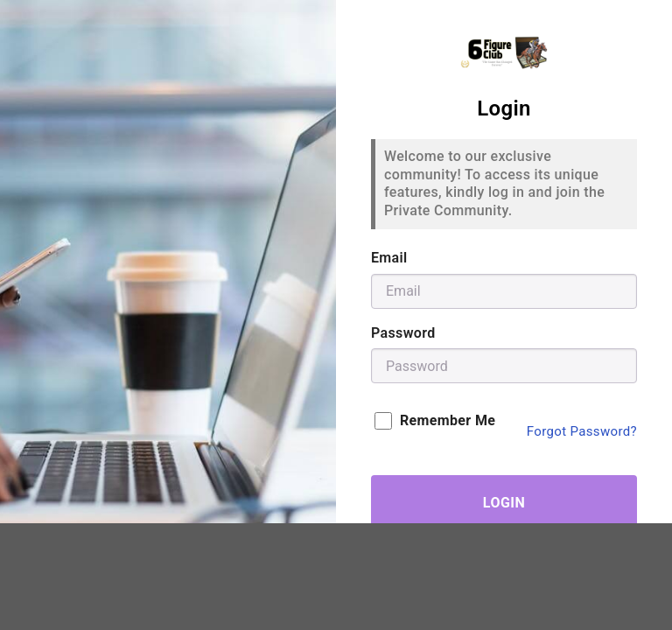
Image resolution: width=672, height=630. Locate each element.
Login (504, 503)
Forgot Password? (582, 431)
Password (403, 333)
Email (389, 258)
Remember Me (435, 421)
